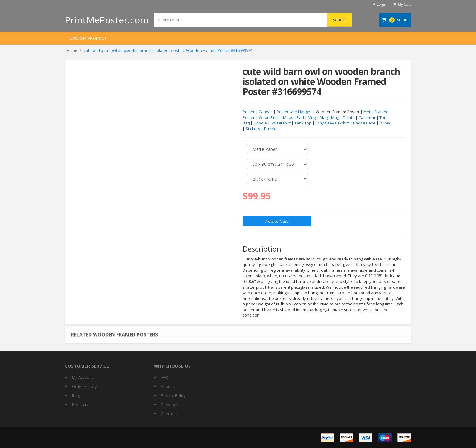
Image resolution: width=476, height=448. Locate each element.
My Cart (405, 4)
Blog (76, 395)
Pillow (385, 123)
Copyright (170, 405)
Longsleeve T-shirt (332, 123)
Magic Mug (329, 117)
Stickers (253, 129)
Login (381, 4)
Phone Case (364, 123)
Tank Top (303, 123)
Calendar (367, 117)
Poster (249, 112)
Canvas (266, 112)
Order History (84, 386)
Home (72, 51)
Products (80, 405)
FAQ (165, 377)
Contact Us (171, 414)
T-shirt (349, 117)
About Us (169, 386)
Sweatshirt (281, 123)
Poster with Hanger (294, 112)
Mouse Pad (293, 117)
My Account (82, 377)
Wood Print (269, 117)
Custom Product (88, 38)
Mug (312, 117)
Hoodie (260, 123)
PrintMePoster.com (107, 20)
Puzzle (270, 129)
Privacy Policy (173, 395)
